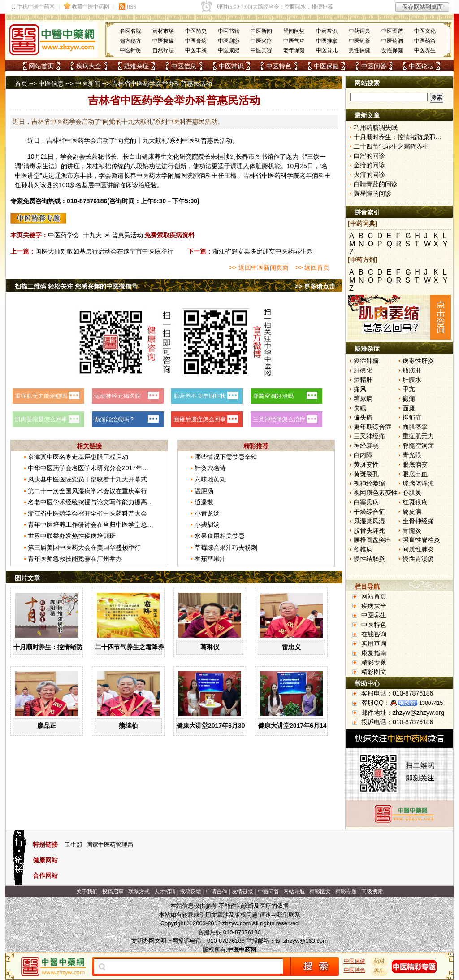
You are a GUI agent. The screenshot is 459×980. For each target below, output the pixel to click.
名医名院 (130, 31)
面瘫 (409, 408)
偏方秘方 (130, 41)
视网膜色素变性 (376, 493)
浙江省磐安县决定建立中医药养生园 (263, 251)
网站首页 (41, 66)
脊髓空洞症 (418, 446)
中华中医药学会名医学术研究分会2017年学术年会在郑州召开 (113, 468)
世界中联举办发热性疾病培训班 (72, 536)
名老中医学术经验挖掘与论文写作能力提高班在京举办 (103, 502)
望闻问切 (294, 31)
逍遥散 (204, 502)
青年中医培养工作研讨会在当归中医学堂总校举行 (97, 525)
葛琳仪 (210, 647)
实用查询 (374, 643)
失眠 (360, 408)
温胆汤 (204, 491)
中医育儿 (327, 50)
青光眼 (412, 455)
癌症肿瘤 (366, 361)
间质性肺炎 (418, 549)
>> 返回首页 (312, 267)
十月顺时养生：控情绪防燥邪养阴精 (64, 647)
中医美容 (261, 50)
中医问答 (374, 66)
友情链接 (242, 892)
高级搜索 (372, 892)
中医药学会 (64, 235)
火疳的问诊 (369, 175)
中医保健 (326, 66)
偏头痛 (363, 417)
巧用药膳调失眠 (376, 127)
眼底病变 (415, 464)
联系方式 (139, 892)
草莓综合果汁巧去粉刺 (226, 547)
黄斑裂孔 (366, 474)
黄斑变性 (366, 464)
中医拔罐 (163, 41)
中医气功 (294, 41)
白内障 (363, 455)
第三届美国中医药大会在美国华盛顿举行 (84, 547)
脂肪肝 (412, 370)
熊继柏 (128, 726)
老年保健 (294, 50)
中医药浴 (425, 41)
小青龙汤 (207, 513)
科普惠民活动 (124, 235)
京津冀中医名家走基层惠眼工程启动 (78, 457)
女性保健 (392, 50)
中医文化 (425, 31)
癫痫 (409, 398)
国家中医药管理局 (110, 845)
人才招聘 (165, 892)
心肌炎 (412, 493)
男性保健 (359, 50)
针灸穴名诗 (210, 468)
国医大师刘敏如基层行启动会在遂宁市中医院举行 (104, 251)
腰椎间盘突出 (372, 540)
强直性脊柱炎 (421, 540)
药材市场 (163, 31)
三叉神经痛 (369, 436)
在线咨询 (374, 634)
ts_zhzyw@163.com (301, 941)
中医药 (146, 175)
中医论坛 (421, 66)
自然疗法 (163, 50)
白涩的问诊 (369, 156)
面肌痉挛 (415, 427)
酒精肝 (363, 380)
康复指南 (374, 653)
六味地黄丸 (210, 479)
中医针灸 (130, 50)
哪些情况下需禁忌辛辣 (226, 457)
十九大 (92, 235)
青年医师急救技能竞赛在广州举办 (75, 559)
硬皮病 (412, 512)
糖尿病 (363, 398)
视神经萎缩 (369, 483)
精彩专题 (374, 662)
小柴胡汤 (207, 525)
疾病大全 (89, 66)
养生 (160, 157)
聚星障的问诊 (372, 193)
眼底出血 (415, 474)
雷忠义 (291, 647)
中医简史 (196, 31)
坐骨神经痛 (418, 521)
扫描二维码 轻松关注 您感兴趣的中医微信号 (76, 286)
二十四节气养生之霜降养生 (133, 647)
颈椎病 (363, 549)
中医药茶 (359, 41)
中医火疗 (261, 41)
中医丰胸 (196, 50)
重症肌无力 (418, 436)
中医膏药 (196, 41)
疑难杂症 (136, 66)
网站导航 (294, 892)
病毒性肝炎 (418, 361)
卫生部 (73, 845)
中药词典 (359, 31)
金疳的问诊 (369, 165)
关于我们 (87, 892)
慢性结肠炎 (369, 559)
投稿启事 (113, 892)
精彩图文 (374, 672)
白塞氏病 (366, 502)
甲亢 (409, 389)
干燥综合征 (369, 512)
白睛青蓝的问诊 (376, 184)
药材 (380, 961)
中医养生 (425, 50)
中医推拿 (327, 41)
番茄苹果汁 (210, 559)
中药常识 (327, 31)
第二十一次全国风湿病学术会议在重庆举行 (87, 491)
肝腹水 (412, 380)
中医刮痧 (229, 41)
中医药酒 (392, 41)
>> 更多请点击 (315, 286)
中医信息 (184, 66)
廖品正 (47, 726)
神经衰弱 (366, 446)
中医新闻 (261, 31)
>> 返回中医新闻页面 (259, 267)
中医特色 (279, 66)
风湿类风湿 (369, 521)
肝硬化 (363, 370)
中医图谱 (392, 31)
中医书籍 (229, 31)
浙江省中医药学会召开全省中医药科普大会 (87, 513)
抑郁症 (412, 417)
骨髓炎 (412, 530)
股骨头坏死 (369, 530)
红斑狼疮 (415, 502)
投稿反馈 (191, 892)
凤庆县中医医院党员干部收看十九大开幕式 (87, 479)
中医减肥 (229, 50)
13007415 (431, 703)
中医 (71, 140)
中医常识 (231, 66)
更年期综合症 (372, 427)
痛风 (360, 389)
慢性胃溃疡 (418, 559)
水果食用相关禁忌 (220, 536)
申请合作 (217, 892)
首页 (21, 83)
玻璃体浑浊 (418, 483)
